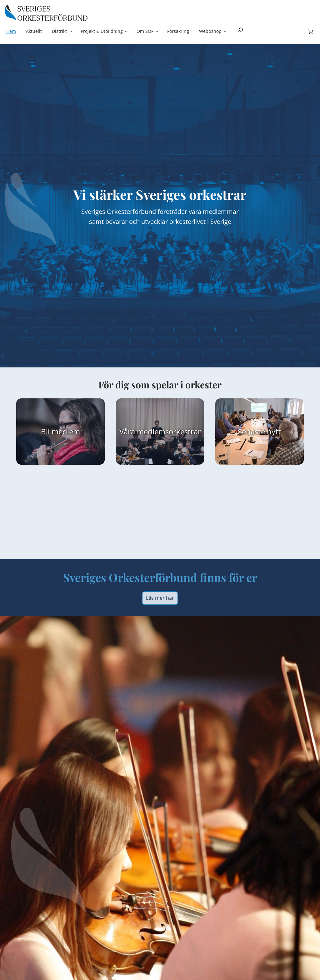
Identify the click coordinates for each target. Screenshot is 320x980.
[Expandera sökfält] (240, 31)
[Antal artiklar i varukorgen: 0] (310, 31)
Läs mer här (160, 598)
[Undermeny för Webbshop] (225, 31)
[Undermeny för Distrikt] (71, 31)
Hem (11, 31)
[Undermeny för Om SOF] (157, 31)
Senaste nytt (260, 431)
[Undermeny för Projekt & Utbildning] (126, 31)
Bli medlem (60, 431)
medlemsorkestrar (169, 431)
